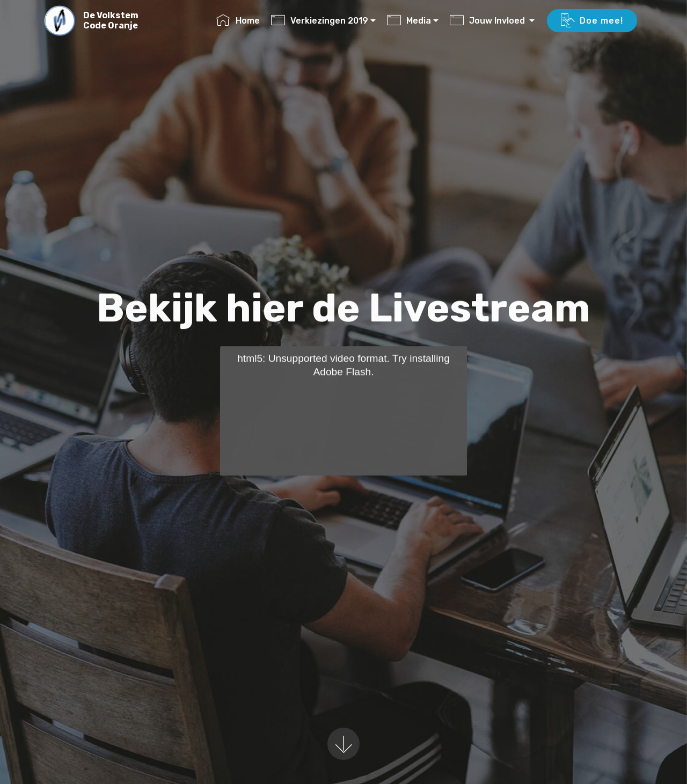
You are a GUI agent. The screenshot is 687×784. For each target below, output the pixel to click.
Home (238, 21)
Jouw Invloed (488, 21)
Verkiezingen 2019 (320, 21)
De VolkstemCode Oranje (111, 20)
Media (409, 21)
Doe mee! (592, 21)
